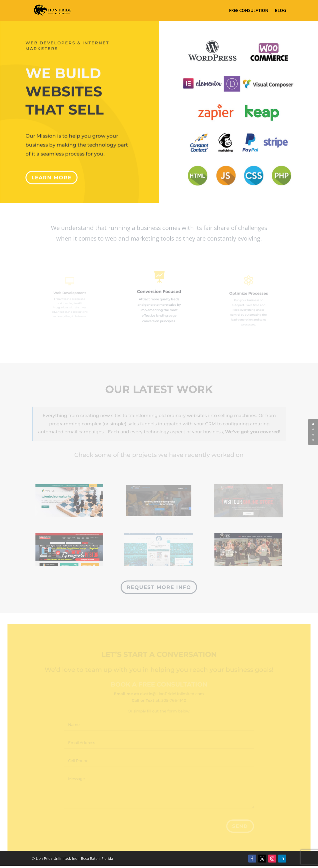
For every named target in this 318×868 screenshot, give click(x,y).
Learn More (53, 173)
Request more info (158, 587)
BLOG (280, 11)
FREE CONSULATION (249, 11)
